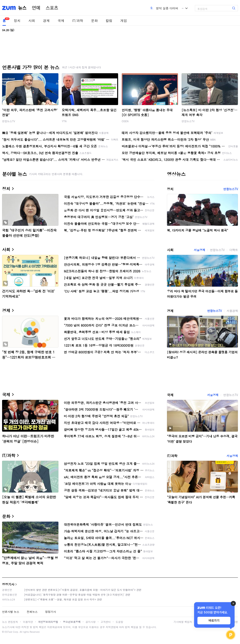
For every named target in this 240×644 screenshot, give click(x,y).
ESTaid (8, 632)
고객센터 (106, 622)
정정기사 (8, 584)
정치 (17, 21)
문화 (94, 21)
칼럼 (109, 21)
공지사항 (91, 622)
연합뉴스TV (9, 121)
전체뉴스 (32, 612)
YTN (64, 121)
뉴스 (22, 8)
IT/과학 (78, 21)
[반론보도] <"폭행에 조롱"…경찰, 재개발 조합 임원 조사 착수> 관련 (63, 599)
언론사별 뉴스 (11, 612)
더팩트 (234, 250)
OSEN (125, 121)
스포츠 (52, 8)
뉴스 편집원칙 (10, 622)
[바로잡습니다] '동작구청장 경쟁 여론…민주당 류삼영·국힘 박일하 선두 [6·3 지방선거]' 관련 (77, 595)
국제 (61, 21)
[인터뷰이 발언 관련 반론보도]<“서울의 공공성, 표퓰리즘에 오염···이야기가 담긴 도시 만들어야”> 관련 (83, 590)
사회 (32, 21)
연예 (36, 8)
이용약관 (28, 622)
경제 (46, 21)
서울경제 (200, 250)
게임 (124, 21)
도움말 (119, 622)
